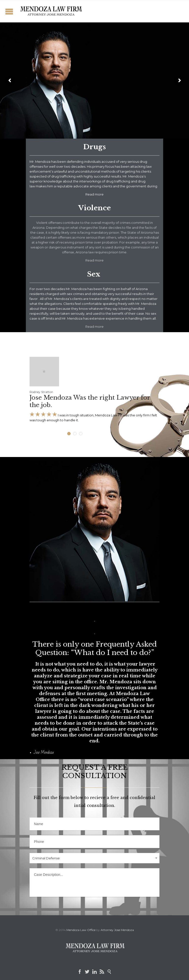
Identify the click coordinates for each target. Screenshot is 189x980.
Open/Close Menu (9, 11)
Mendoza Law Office (81, 930)
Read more (94, 260)
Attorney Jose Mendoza (117, 930)
